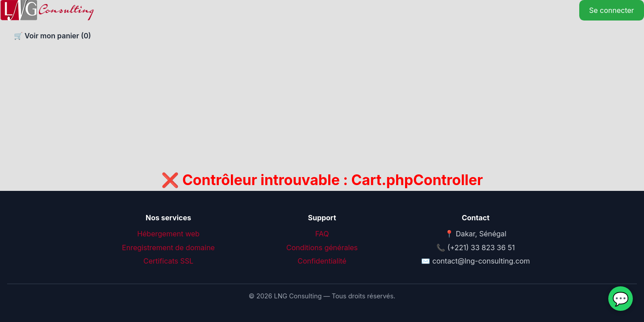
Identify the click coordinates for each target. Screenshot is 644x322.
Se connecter (612, 10)
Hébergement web (168, 234)
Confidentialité (322, 261)
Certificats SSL (168, 261)
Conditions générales (322, 248)
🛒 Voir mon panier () (52, 36)
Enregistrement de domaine (168, 248)
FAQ (322, 234)
